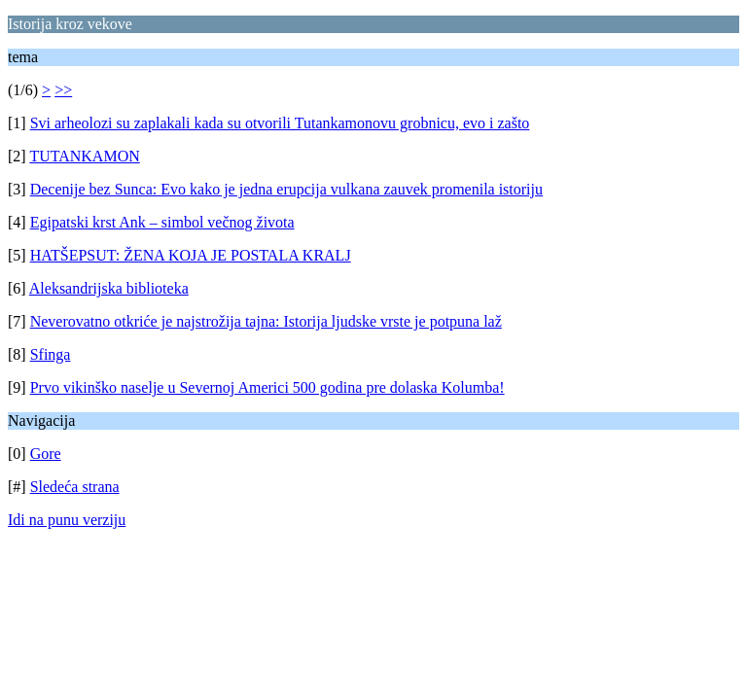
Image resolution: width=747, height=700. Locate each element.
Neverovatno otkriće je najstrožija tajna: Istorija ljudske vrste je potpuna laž (266, 321)
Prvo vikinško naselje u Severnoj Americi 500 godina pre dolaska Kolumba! (267, 387)
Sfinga (51, 354)
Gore (46, 454)
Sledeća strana (75, 487)
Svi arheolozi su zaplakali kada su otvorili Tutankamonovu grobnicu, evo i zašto (280, 123)
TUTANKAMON (84, 156)
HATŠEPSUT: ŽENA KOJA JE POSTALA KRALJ (191, 255)
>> (63, 90)
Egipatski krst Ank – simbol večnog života (162, 222)
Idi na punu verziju (67, 520)
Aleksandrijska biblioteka (109, 288)
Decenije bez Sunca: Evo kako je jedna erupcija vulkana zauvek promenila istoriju (286, 189)
